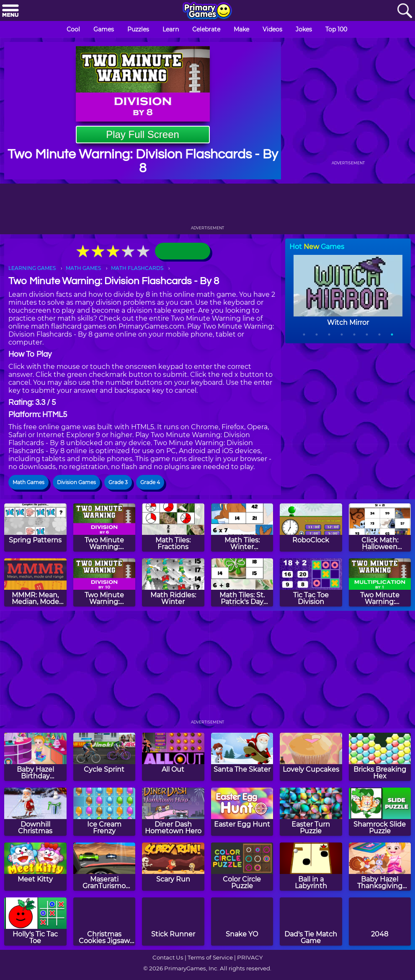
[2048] (380, 922)
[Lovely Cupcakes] (311, 757)
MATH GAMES (83, 268)
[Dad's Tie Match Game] (311, 922)
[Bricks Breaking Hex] (380, 757)
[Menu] (10, 11)
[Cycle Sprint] (104, 757)
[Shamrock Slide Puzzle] (380, 812)
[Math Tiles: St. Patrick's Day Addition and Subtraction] (242, 582)
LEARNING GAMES (32, 268)
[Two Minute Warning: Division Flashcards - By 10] (104, 582)
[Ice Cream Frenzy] (104, 812)
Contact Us (168, 957)
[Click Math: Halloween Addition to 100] (380, 528)
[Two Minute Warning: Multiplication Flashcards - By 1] (380, 582)
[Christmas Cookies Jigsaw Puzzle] (104, 922)
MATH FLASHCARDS (137, 268)
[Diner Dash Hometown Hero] (173, 812)
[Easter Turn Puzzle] (311, 812)
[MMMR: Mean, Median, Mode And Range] (35, 582)
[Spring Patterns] (35, 528)
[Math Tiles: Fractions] (173, 528)
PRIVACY (250, 957)
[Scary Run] (173, 867)
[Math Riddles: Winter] (173, 582)
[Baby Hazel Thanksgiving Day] (380, 867)
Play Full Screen (143, 134)
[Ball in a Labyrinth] (311, 867)
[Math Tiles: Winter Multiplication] (242, 528)
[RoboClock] (311, 528)
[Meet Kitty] (35, 867)
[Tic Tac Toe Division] (311, 582)
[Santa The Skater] (242, 757)
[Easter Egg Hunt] (242, 812)
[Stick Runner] (173, 922)
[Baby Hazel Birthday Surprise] (35, 757)
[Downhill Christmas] (35, 812)
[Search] (405, 11)
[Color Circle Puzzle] (242, 867)
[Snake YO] (242, 922)
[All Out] (173, 757)
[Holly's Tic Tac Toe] (35, 922)
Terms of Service (210, 957)
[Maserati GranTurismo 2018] (104, 867)
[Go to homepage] (207, 11)
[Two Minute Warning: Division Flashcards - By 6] (104, 528)
